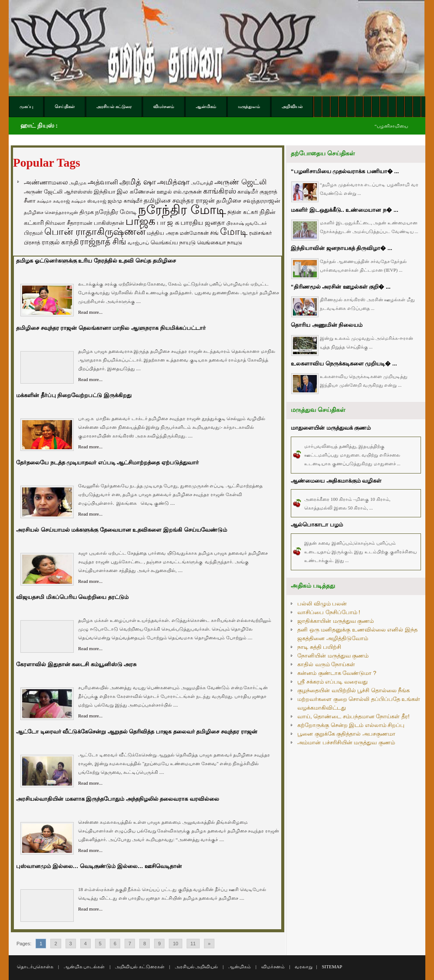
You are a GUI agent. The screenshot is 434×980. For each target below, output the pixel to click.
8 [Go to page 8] (145, 944)
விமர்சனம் (273, 967)
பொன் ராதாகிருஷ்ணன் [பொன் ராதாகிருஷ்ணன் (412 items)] (95, 232)
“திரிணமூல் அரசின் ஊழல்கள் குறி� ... (341, 287)
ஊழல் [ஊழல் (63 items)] (164, 192)
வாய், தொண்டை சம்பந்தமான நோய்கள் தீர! (353, 716)
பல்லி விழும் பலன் (322, 603)
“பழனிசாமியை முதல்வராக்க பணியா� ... (345, 171)
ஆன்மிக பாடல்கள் (84, 967)
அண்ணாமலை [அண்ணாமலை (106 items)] (46, 182)
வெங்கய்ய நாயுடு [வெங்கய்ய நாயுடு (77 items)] (173, 242)
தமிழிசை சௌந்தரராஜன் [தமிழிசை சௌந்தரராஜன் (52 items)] (51, 212)
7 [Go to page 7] (130, 944)
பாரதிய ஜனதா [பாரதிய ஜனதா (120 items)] (203, 222)
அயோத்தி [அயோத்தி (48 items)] (202, 183)
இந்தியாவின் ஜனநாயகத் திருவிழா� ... (342, 248)
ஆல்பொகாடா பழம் (317, 525)
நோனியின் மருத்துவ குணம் (333, 656)
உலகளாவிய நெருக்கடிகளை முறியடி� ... (344, 363)
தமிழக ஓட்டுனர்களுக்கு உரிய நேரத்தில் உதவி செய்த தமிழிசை (96, 261)
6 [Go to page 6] (115, 944)
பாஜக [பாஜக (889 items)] (140, 221)
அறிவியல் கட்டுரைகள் (140, 967)
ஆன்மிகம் (240, 967)
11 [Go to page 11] (193, 944)
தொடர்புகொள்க (35, 967)
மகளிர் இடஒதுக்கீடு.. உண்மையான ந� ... (345, 210)
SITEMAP (332, 967)
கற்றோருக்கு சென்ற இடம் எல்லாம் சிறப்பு (351, 725)
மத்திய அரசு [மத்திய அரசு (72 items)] (163, 233)
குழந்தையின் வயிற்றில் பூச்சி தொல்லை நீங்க (353, 690)
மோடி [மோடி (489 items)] (234, 232)
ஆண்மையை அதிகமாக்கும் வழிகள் (336, 481)
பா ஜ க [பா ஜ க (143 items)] (168, 222)
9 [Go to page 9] (159, 944)
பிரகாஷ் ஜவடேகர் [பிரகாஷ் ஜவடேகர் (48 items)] (247, 223)
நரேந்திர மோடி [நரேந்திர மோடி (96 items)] (116, 212)
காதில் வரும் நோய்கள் (326, 664)
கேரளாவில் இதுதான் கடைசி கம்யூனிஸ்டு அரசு (76, 664)
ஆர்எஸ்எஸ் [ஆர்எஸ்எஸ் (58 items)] (78, 192)
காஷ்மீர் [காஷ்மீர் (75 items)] (248, 192)
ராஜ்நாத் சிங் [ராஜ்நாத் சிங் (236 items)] (103, 242)
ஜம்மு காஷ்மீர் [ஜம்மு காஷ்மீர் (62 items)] (125, 201)
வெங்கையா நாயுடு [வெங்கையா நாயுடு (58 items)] (220, 242)
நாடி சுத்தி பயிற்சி (319, 647)
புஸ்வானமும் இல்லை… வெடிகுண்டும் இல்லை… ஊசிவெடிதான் (99, 866)
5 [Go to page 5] (100, 944)
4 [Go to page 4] (85, 944)
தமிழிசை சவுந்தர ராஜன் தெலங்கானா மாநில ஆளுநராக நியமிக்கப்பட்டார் (111, 328)
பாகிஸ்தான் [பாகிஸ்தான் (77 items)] (109, 223)
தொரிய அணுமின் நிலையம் (327, 325)
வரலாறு (304, 967)
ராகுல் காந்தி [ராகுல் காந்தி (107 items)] (60, 242)
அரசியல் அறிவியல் (197, 967)
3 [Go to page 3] (71, 944)
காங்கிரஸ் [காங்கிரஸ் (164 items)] (220, 191)
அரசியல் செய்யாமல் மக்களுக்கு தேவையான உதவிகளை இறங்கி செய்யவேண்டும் (122, 530)
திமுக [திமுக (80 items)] (87, 212)
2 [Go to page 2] (56, 944)
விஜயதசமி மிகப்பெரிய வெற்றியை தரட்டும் (72, 597)
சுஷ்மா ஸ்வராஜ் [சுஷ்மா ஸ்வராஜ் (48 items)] (89, 201)
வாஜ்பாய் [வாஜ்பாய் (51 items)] (138, 243)
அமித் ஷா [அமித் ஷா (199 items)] (138, 182)
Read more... (90, 312)
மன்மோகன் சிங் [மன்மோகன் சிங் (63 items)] (199, 233)
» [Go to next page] (209, 944)
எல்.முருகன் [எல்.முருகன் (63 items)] (187, 192)
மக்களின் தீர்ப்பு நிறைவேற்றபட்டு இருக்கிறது (74, 395)
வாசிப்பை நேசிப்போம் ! (329, 612)
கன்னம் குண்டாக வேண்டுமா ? (337, 673)
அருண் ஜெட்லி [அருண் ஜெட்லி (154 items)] (240, 182)
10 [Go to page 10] (175, 944)
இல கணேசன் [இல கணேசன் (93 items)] (136, 191)
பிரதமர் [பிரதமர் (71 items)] (33, 233)
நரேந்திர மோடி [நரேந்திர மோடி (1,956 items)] (182, 209)
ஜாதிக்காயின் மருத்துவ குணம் (335, 621)
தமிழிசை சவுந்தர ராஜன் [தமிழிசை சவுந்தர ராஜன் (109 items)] (179, 201)
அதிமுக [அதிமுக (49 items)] (78, 183)
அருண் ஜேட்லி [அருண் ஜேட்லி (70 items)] (43, 192)
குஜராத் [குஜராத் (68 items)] (268, 192)
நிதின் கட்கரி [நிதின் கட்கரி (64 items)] (243, 212)
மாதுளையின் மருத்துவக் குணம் (331, 428)
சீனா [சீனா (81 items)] (30, 201)
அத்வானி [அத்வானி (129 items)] (103, 182)
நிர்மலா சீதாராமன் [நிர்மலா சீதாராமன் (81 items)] (69, 223)
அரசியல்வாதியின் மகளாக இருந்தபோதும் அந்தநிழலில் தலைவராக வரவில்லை (118, 799)
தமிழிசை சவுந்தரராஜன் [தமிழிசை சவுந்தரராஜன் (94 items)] (248, 201)
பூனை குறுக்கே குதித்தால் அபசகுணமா (346, 734)
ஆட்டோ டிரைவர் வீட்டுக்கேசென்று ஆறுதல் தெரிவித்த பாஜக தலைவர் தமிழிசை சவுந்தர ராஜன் (137, 732)
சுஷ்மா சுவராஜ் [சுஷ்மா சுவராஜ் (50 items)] (53, 201)
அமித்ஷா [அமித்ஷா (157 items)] (173, 182)
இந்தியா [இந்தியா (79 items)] (105, 192)
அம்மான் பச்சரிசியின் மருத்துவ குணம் (346, 742)
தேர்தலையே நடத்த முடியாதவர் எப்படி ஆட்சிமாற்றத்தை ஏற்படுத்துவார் (107, 462)
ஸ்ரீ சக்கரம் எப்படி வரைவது (332, 682)
